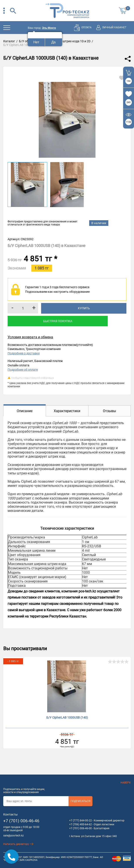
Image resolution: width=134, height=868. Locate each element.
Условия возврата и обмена (30, 337)
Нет (36, 42)
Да (54, 42)
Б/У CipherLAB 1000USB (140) (67, 717)
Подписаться (81, 801)
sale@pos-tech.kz (13, 836)
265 (129, 102)
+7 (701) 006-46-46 (21, 821)
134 (129, 81)
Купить (84, 308)
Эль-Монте (49, 28)
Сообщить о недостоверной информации (33, 378)
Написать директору (18, 844)
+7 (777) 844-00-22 (80, 821)
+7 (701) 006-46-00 (80, 828)
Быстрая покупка (58, 321)
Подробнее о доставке (24, 353)
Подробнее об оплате (23, 370)
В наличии (99, 223)
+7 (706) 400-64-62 (80, 824)
